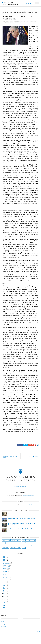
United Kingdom (31, 556)
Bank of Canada (12, 11)
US (18, 12)
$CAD (4, 556)
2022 (5, 592)
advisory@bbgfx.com (30, 515)
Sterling (31, 554)
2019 (5, 597)
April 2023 (6, 586)
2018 (5, 598)
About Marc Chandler (6, 634)
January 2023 (6, 590)
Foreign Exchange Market (20, 556)
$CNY (24, 559)
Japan (9, 552)
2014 (5, 605)
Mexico (15, 12)
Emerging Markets (24, 554)
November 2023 (7, 575)
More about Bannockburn (20, 497)
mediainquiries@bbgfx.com (28, 506)
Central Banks (10, 556)
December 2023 (7, 573)
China (20, 11)
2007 (5, 615)
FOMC (19, 559)
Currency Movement (26, 11)
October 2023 (6, 576)
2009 (5, 612)
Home (4, 11)
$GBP (17, 554)
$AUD (36, 554)
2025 (5, 569)
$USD (7, 11)
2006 (5, 617)
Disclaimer (3, 638)
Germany (9, 12)
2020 (5, 595)
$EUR (24, 552)
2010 (5, 611)
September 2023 (7, 578)
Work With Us (4, 636)
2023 (5, 572)
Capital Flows (14, 559)
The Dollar (29, 552)
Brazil (17, 11)
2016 (5, 602)
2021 (5, 594)
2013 (5, 606)
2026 (5, 567)
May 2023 (6, 584)
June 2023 (6, 583)
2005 (5, 618)
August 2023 (6, 580)
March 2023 (6, 587)
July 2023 (5, 581)
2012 (5, 608)
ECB (31, 11)
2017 (5, 600)
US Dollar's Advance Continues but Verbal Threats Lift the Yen (22, 529)
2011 (5, 609)
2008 (5, 614)
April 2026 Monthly (12, 524)
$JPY (4, 554)
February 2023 (7, 589)
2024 (5, 570)
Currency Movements (16, 552)
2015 (5, 603)
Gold (12, 12)
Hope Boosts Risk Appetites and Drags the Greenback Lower (22, 540)
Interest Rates (6, 559)
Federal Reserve (6, 23)
